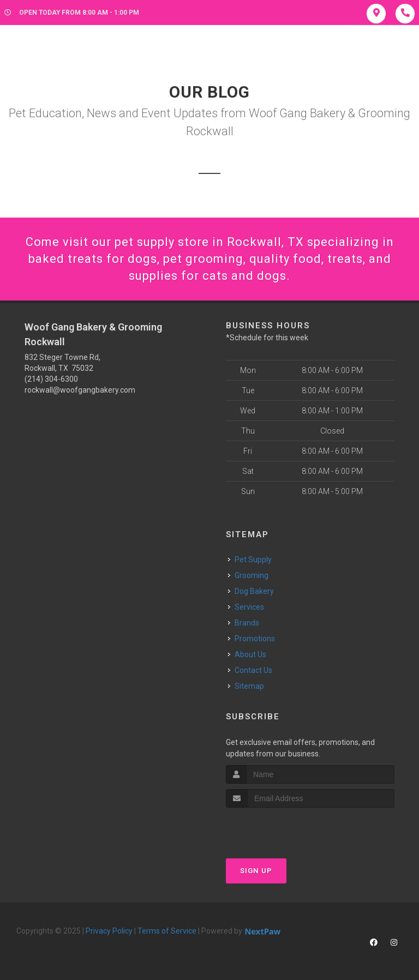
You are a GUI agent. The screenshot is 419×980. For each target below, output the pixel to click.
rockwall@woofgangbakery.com (80, 390)
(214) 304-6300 (51, 379)
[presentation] (284, 828)
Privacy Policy (109, 931)
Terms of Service (167, 931)
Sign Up (256, 871)
